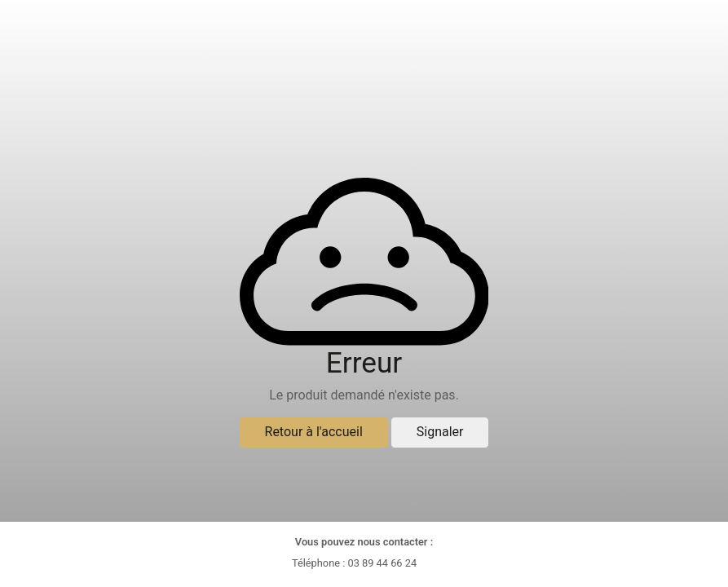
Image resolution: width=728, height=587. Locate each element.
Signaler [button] (440, 432)
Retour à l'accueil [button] (314, 432)
